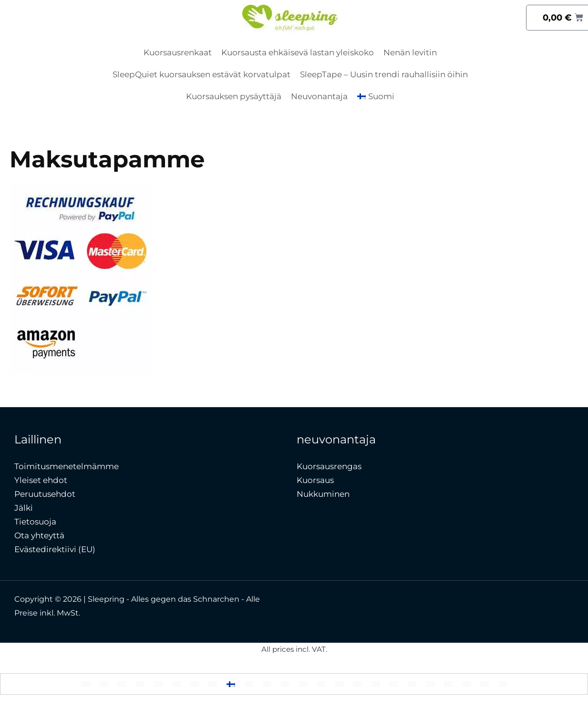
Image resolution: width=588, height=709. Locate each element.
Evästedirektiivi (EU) (55, 549)
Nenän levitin (410, 52)
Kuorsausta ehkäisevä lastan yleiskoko (298, 52)
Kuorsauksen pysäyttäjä (234, 96)
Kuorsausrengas (329, 466)
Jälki (24, 508)
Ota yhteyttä (39, 535)
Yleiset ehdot (41, 480)
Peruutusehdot (45, 494)
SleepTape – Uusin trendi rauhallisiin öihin (384, 74)
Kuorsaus (315, 480)
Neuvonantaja (319, 96)
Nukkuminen (323, 494)
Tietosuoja (35, 522)
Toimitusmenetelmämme (67, 466)
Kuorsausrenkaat (178, 52)
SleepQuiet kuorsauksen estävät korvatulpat (201, 74)
